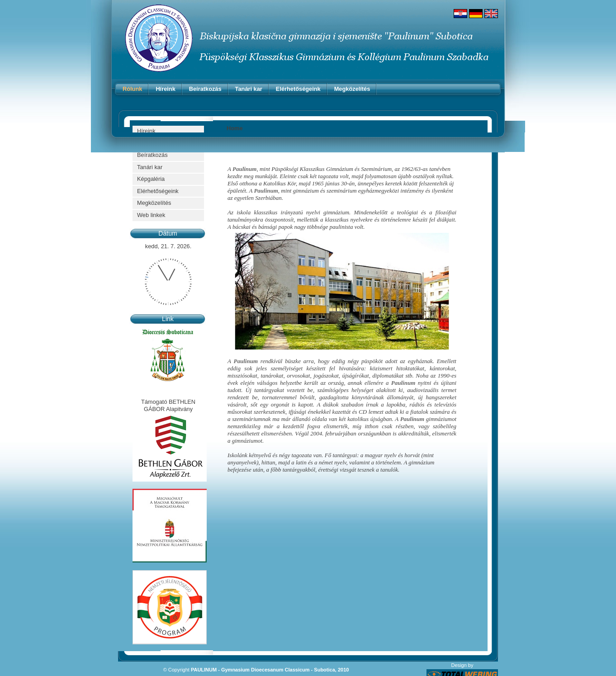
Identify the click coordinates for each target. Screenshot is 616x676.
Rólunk (132, 89)
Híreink (165, 89)
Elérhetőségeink (298, 89)
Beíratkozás (205, 89)
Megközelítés (352, 89)
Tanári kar (249, 89)
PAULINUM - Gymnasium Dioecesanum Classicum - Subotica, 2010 (270, 670)
